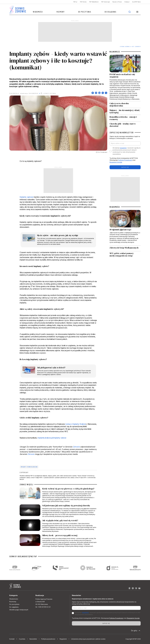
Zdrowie (76, 447)
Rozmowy (61, 12)
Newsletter (33, 639)
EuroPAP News (136, 2)
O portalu (22, 639)
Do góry (136, 631)
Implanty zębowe (27, 197)
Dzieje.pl (127, 2)
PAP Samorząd (105, 2)
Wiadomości (38, 12)
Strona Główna (125, 46)
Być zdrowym (136, 46)
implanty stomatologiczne (29, 467)
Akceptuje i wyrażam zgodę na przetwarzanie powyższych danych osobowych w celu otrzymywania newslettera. (126, 151)
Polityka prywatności (48, 639)
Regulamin (63, 639)
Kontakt (12, 639)
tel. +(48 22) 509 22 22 (43, 607)
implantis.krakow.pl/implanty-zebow (52, 438)
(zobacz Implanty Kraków (76, 424)
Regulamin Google (116, 162)
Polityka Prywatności (125, 160)
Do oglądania (110, 12)
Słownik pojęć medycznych (19, 610)
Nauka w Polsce (117, 2)
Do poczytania (85, 12)
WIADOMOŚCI (115, 207)
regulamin (123, 148)
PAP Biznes (83, 2)
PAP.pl (75, 2)
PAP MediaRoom (94, 2)
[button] (137, 12)
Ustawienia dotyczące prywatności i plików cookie (88, 639)
